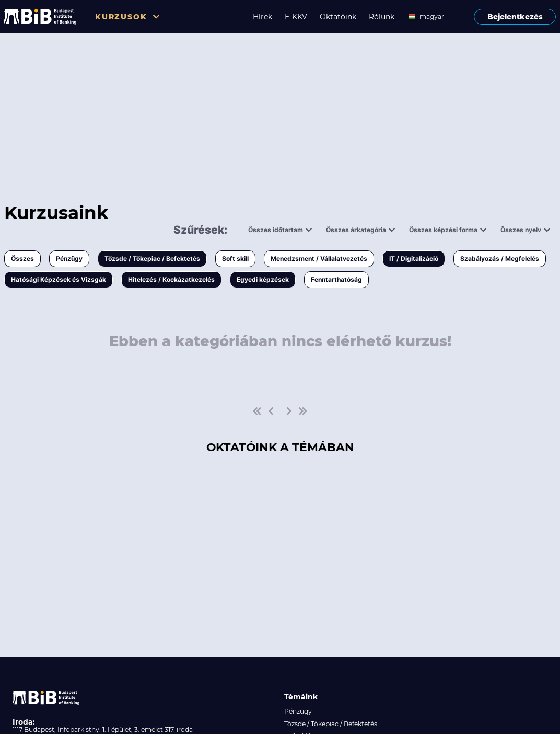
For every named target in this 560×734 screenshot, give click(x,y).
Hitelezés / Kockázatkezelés (171, 279)
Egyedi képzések (263, 279)
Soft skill (235, 259)
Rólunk (382, 17)
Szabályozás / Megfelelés (500, 259)
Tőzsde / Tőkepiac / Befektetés (152, 259)
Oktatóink (338, 17)
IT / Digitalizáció (414, 259)
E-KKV (296, 17)
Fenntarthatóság (336, 279)
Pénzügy (69, 259)
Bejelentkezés (515, 17)
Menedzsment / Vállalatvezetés (319, 259)
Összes (22, 259)
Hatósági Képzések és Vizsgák (59, 279)
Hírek (262, 17)
